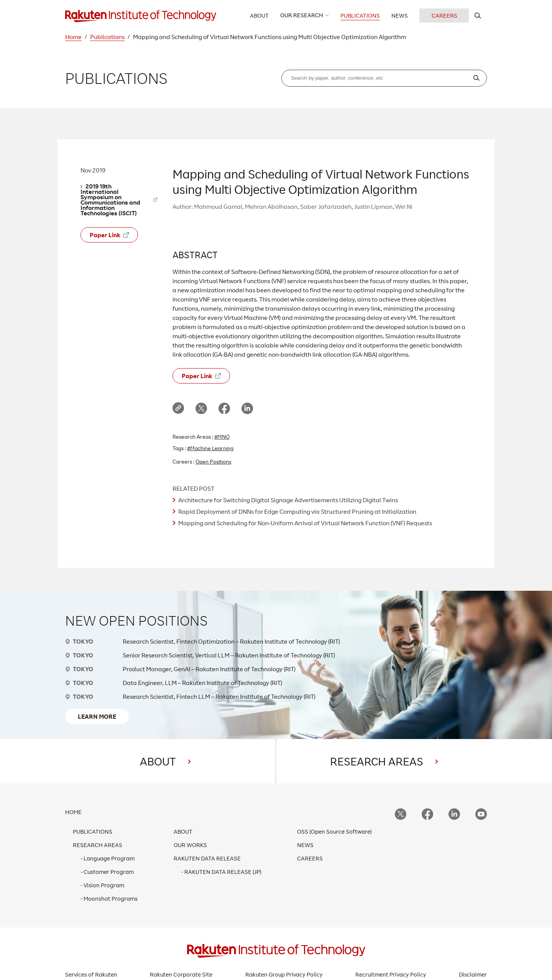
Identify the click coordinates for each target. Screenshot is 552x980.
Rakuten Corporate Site (181, 974)
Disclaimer (473, 974)
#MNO (222, 437)
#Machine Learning (210, 448)
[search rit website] (478, 16)
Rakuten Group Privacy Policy (284, 974)
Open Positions (213, 461)
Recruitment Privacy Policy (391, 974)
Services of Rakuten (91, 974)
